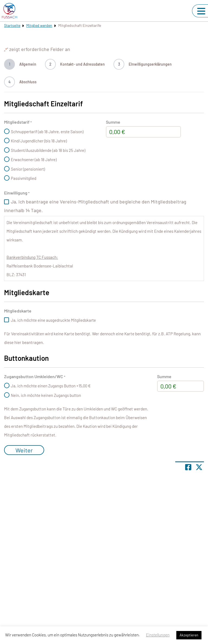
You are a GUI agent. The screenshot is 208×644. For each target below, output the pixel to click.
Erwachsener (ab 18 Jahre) (34, 160)
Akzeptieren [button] (189, 635)
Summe (113, 122)
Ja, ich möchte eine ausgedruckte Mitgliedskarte (53, 320)
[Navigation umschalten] (201, 11)
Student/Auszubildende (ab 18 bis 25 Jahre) (48, 150)
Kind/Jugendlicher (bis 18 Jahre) (39, 141)
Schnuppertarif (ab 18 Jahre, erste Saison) (47, 132)
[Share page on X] (199, 467)
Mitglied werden (39, 25)
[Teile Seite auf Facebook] (188, 467)
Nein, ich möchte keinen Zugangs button (46, 395)
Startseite (12, 25)
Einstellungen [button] (158, 635)
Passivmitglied (24, 178)
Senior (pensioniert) (28, 169)
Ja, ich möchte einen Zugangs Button (51, 386)
